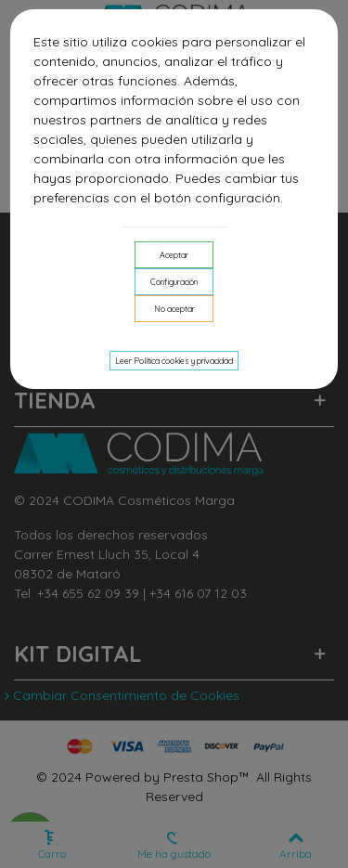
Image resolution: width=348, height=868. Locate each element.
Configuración (174, 282)
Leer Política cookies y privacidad (174, 361)
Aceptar (174, 255)
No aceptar (174, 309)
